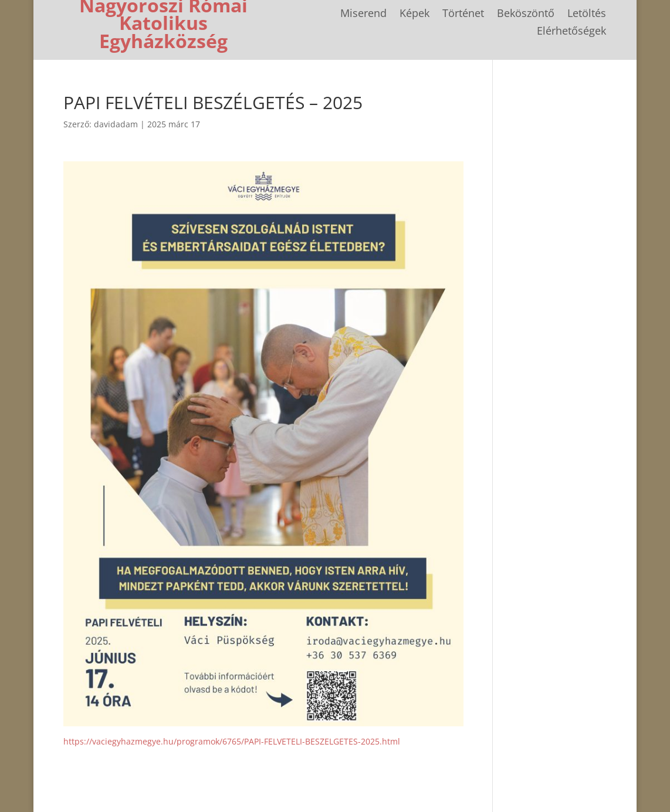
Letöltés (587, 14)
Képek (414, 14)
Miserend (363, 14)
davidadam (116, 124)
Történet (463, 14)
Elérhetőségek (571, 32)
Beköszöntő (526, 14)
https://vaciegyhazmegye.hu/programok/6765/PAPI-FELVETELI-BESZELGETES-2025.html (232, 741)
